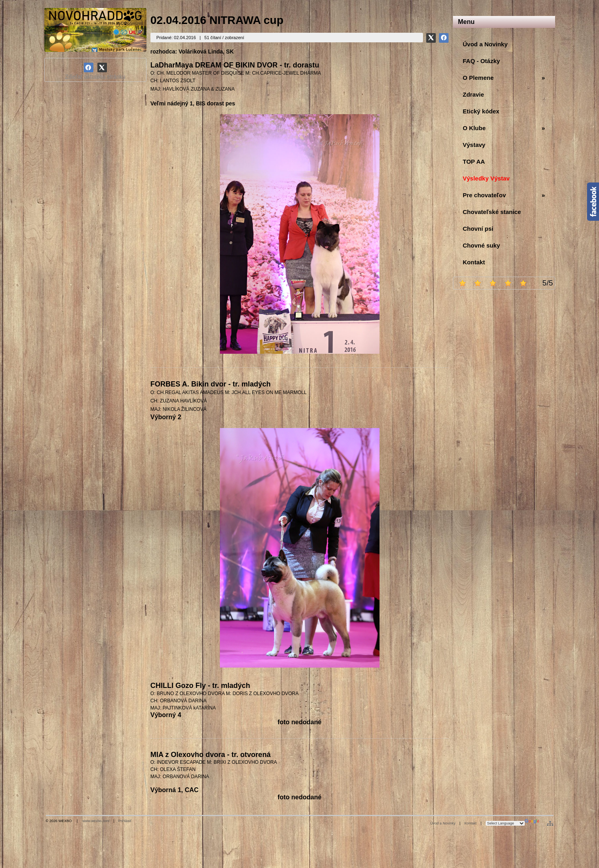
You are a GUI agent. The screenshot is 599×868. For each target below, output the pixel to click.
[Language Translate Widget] (505, 823)
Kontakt (471, 823)
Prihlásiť (125, 821)
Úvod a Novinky (443, 823)
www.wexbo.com (96, 821)
